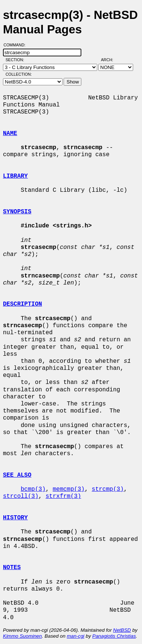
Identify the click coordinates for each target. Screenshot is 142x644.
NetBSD (122, 630)
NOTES (12, 568)
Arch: (110, 60)
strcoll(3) (21, 496)
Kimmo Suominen (22, 636)
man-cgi (76, 636)
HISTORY (15, 518)
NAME (10, 134)
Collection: (19, 74)
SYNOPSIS (17, 212)
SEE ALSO (17, 475)
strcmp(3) (108, 489)
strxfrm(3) (63, 496)
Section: (16, 60)
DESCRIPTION (23, 304)
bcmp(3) (33, 489)
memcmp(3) (68, 489)
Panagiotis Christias (114, 636)
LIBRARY (15, 176)
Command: (17, 45)
